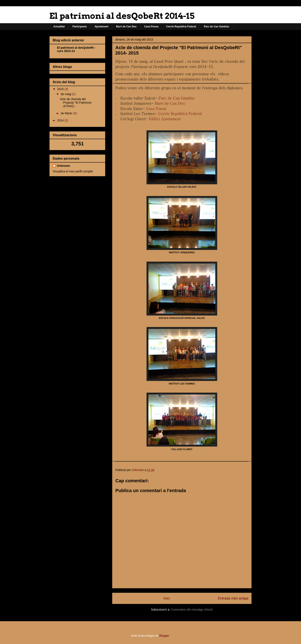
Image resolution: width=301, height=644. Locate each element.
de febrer (67, 113)
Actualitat (59, 27)
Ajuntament (101, 27)
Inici (167, 598)
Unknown (63, 166)
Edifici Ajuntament (165, 119)
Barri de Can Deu (126, 27)
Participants (80, 27)
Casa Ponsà (156, 108)
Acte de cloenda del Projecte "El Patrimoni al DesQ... (76, 103)
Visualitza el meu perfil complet (73, 171)
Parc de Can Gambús (216, 27)
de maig (66, 94)
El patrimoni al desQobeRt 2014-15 (122, 16)
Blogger (164, 636)
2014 (61, 120)
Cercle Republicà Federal (181, 27)
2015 (61, 89)
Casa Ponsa (151, 27)
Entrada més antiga (233, 598)
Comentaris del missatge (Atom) (192, 610)
